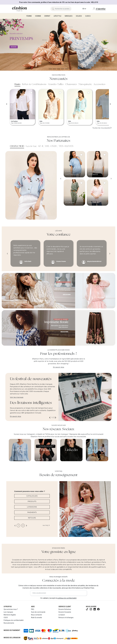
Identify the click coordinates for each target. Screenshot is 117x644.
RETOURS (32, 518)
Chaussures (71, 84)
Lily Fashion (14, 121)
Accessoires (99, 84)
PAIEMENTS (32, 512)
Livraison (62, 615)
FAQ (33, 609)
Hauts (17, 84)
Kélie (41, 121)
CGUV (6, 618)
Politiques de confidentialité (14, 620)
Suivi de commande (38, 612)
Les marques (8, 612)
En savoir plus (59, 367)
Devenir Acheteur (65, 609)
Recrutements (9, 623)
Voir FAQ (46, 525)
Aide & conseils (37, 618)
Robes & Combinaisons (34, 84)
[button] (50, 418)
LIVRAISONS (32, 507)
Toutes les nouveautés (102, 128)
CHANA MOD (17, 146)
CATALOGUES (32, 496)
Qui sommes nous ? (11, 609)
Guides (88, 16)
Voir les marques (17, 397)
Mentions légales (10, 615)
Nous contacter (37, 615)
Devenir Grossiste (65, 612)
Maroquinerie (85, 84)
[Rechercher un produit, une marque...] (63, 9)
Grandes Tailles (56, 84)
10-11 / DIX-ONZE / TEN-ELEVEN (56, 146)
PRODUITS (32, 501)
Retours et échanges (66, 618)
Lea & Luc (31, 146)
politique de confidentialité (67, 598)
